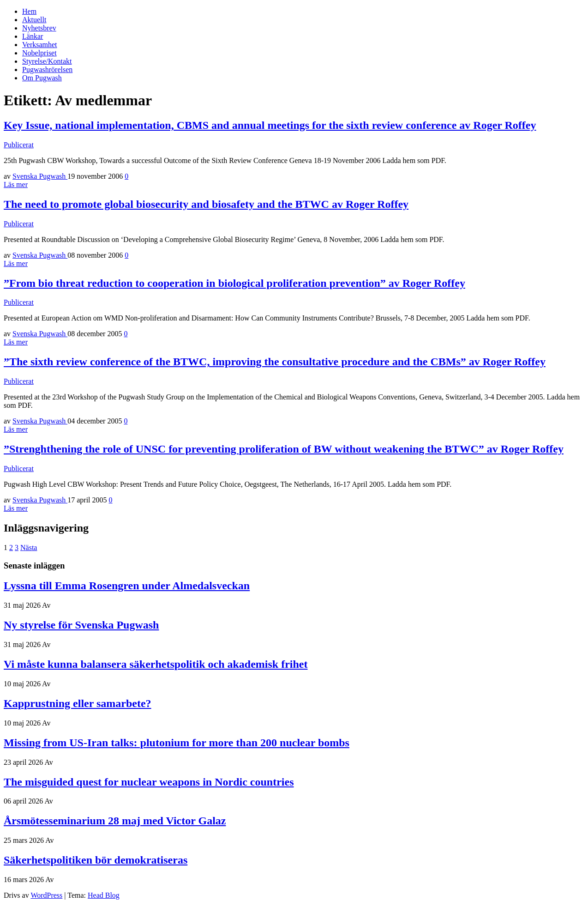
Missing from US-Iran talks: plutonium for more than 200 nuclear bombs (177, 743)
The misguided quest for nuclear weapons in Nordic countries (149, 782)
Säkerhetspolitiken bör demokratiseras (96, 860)
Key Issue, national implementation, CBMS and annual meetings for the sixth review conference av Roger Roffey (270, 125)
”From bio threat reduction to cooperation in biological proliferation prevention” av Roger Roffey (234, 283)
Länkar (33, 36)
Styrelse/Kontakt (47, 61)
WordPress (46, 895)
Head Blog (104, 895)
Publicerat (19, 145)
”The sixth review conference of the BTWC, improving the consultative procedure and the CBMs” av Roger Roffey (275, 362)
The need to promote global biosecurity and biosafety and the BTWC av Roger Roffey (206, 204)
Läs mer (16, 184)
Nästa (29, 547)
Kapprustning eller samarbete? (78, 703)
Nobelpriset (39, 53)
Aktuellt (34, 20)
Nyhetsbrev (39, 28)
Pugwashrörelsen (47, 70)
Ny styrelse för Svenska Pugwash (81, 625)
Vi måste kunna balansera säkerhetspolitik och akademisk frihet (156, 664)
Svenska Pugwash (40, 176)
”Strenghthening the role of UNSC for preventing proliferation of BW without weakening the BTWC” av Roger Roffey (284, 449)
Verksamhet (40, 45)
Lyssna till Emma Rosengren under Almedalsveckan (127, 586)
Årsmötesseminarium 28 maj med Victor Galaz (115, 821)
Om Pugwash (42, 78)
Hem (29, 11)
